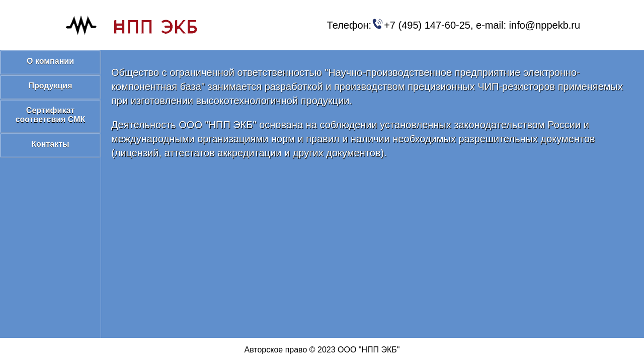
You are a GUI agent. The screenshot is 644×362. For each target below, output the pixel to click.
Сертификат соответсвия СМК (51, 115)
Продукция (50, 86)
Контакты (50, 144)
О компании (50, 61)
